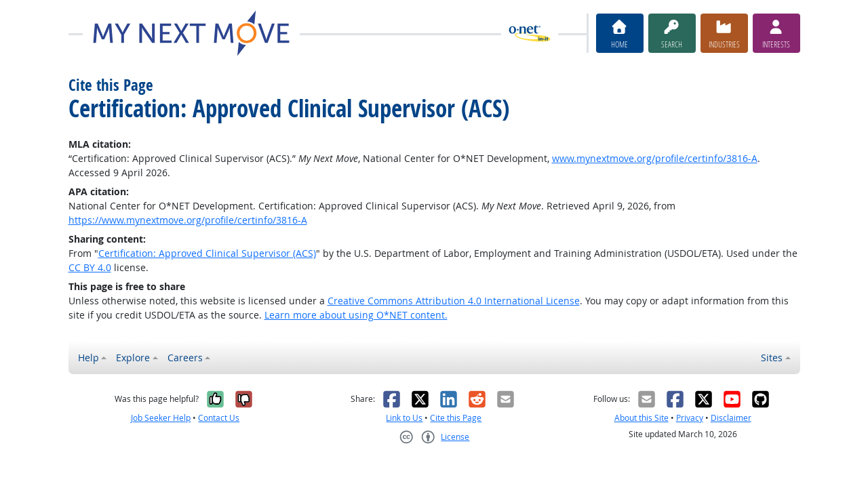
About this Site (642, 418)
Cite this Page (456, 418)
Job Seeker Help (161, 418)
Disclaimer (731, 418)
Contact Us (219, 418)
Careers (185, 358)
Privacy (690, 418)
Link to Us (404, 418)
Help (88, 358)
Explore (133, 358)
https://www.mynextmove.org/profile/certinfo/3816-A (188, 220)
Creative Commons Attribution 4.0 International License (454, 301)
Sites (772, 358)
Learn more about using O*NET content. (356, 315)
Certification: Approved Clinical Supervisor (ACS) (207, 253)
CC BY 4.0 (90, 267)
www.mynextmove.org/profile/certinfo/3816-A (655, 158)
